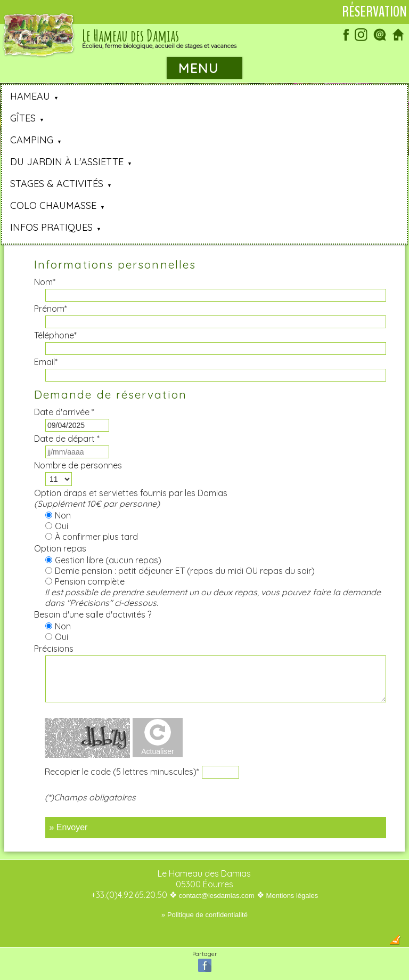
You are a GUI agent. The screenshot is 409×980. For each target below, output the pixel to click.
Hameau (30, 96)
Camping (32, 140)
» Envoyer (68, 827)
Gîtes (23, 118)
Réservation (374, 12)
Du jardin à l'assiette (67, 162)
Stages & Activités (57, 184)
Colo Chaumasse (53, 205)
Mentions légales (292, 896)
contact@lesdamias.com (217, 896)
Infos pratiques (51, 227)
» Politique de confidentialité (204, 915)
